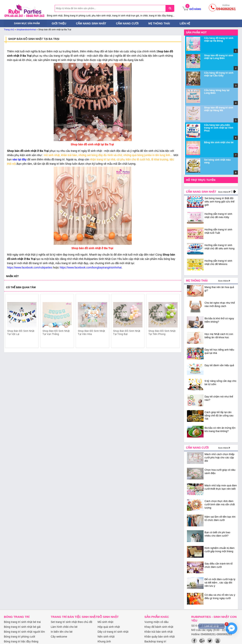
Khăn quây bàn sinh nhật (160, 637)
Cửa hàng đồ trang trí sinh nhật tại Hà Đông (219, 39)
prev (10, 322)
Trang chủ (9, 30)
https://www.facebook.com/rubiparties (30, 267)
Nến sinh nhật (106, 637)
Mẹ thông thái (159, 23)
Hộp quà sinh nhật (109, 627)
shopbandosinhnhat (26, 30)
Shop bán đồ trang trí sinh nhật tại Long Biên (219, 57)
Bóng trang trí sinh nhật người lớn (24, 632)
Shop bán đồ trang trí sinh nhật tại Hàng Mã (219, 109)
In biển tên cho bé (62, 632)
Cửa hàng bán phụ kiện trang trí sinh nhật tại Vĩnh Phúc (219, 128)
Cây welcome (59, 637)
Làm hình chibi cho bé (64, 627)
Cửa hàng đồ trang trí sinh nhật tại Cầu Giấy (219, 74)
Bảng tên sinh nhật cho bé (219, 142)
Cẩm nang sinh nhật (91, 23)
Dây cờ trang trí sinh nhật (113, 632)
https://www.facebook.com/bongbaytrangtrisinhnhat (91, 267)
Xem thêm (223, 192)
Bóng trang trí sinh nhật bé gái (22, 627)
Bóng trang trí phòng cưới (20, 637)
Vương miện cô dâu (156, 622)
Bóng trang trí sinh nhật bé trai (22, 622)
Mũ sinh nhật (105, 622)
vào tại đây (20, 159)
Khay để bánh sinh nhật (159, 627)
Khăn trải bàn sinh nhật (158, 632)
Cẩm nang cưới (127, 23)
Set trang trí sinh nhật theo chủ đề (72, 622)
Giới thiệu (59, 23)
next (175, 322)
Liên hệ (185, 23)
